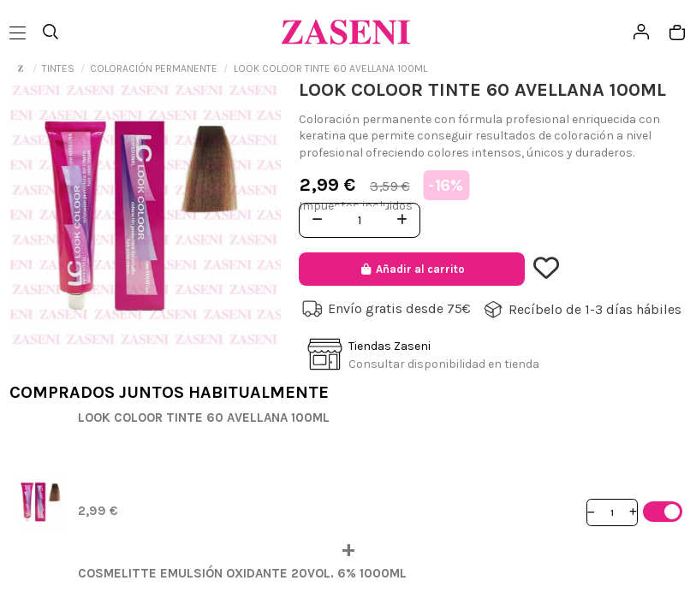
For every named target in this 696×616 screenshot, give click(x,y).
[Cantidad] (612, 512)
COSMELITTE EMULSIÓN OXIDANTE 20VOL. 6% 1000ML (242, 573)
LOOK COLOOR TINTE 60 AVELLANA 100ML (204, 418)
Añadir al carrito (411, 269)
